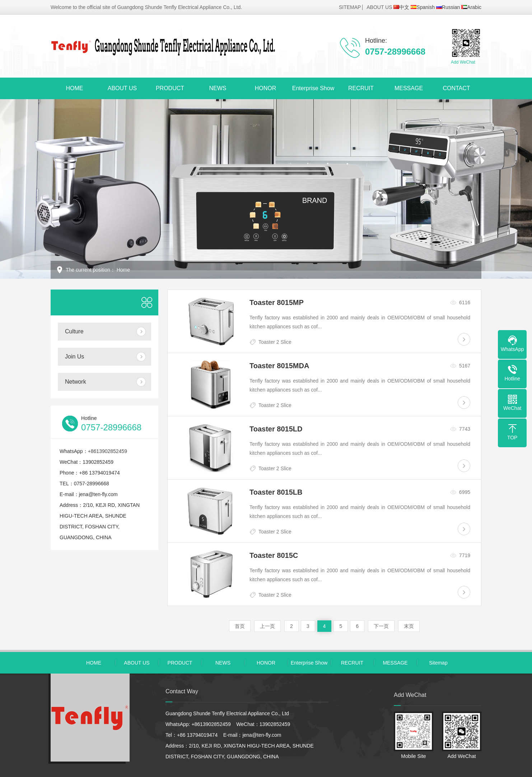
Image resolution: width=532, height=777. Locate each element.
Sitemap (438, 663)
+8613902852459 (108, 451)
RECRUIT (361, 88)
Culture (74, 331)
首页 (240, 626)
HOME (75, 88)
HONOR (266, 88)
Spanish (423, 7)
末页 (409, 626)
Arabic (471, 7)
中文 (401, 7)
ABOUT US (379, 7)
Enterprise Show (313, 88)
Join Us (74, 357)
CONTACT (456, 88)
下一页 (381, 626)
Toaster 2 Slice (275, 342)
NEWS (218, 88)
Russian (448, 7)
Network (76, 382)
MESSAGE (409, 88)
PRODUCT (170, 88)
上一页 (267, 626)
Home (123, 270)
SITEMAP (350, 7)
